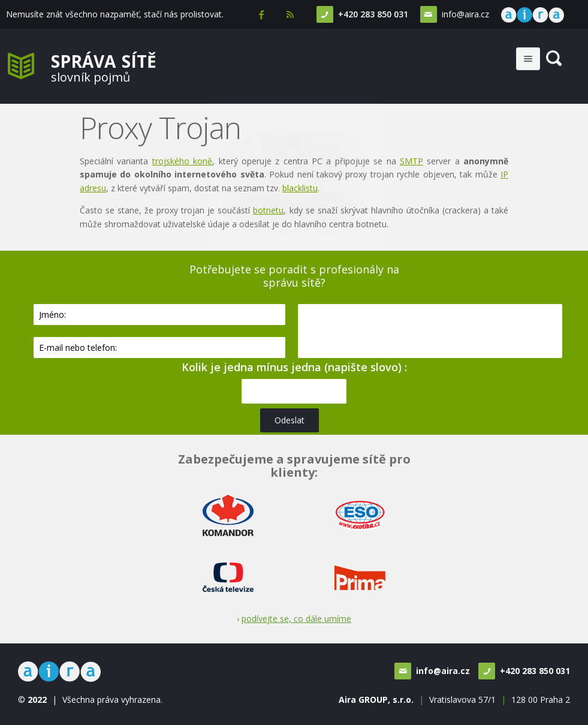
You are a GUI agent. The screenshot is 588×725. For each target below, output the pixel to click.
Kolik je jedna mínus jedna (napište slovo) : (294, 367)
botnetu (268, 210)
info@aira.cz (465, 14)
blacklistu (300, 188)
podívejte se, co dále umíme (296, 619)
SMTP (411, 161)
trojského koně (182, 161)
